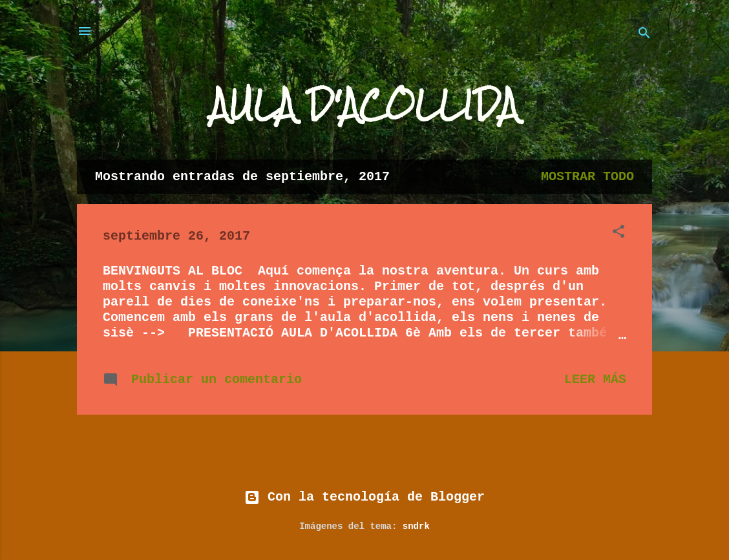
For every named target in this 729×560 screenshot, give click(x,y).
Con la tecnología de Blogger (364, 497)
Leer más (595, 379)
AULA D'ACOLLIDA (364, 105)
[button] (618, 233)
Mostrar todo (587, 177)
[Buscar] (644, 35)
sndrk (416, 526)
